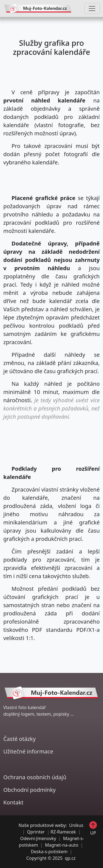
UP (93, 828)
